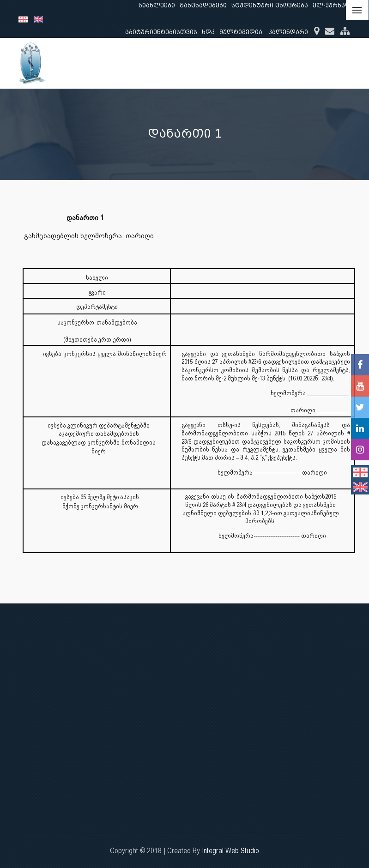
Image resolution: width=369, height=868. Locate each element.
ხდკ (208, 32)
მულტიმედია (241, 32)
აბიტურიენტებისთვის (161, 32)
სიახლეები (157, 5)
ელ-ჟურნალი (334, 5)
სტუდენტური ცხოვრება (270, 5)
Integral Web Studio (230, 851)
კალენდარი (288, 32)
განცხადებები (203, 5)
